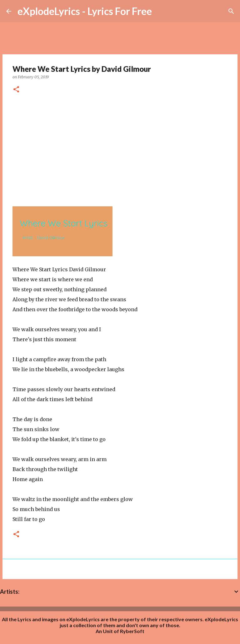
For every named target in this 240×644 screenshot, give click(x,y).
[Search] (231, 11)
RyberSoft (132, 631)
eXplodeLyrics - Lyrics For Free (85, 11)
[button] (16, 90)
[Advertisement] (120, 148)
